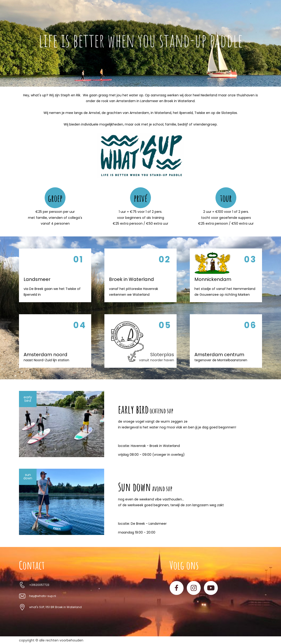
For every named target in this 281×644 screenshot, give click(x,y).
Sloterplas (162, 355)
